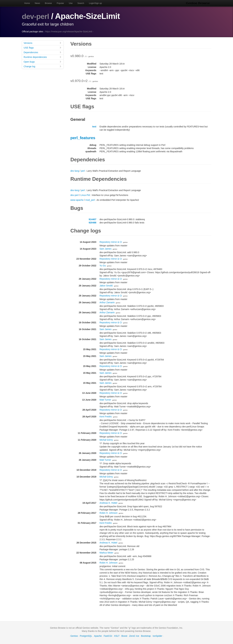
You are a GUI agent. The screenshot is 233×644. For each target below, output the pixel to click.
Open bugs (43, 62)
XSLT (117, 636)
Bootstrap (146, 636)
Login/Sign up (95, 3)
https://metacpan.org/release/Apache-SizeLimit (69, 32)
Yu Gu (103, 266)
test (94, 127)
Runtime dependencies (43, 57)
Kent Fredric (106, 417)
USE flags (43, 48)
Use (71, 3)
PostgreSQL (86, 636)
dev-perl (37, 16)
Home (27, 3)
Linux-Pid (85, 195)
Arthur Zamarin (107, 302)
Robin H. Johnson (108, 513)
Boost (124, 636)
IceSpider (157, 636)
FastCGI (108, 636)
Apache (98, 636)
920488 (92, 223)
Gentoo (74, 636)
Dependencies (43, 52)
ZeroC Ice (134, 636)
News (37, 3)
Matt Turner (105, 400)
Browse (48, 3)
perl (83, 171)
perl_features (83, 138)
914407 (92, 219)
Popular (60, 3)
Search (81, 3)
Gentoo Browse (199, 3)
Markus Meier (106, 553)
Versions (43, 43)
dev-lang (75, 171)
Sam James (105, 249)
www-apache (77, 200)
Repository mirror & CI (111, 242)
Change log (43, 66)
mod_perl (90, 200)
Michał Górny (106, 440)
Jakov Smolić (106, 286)
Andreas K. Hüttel (108, 503)
